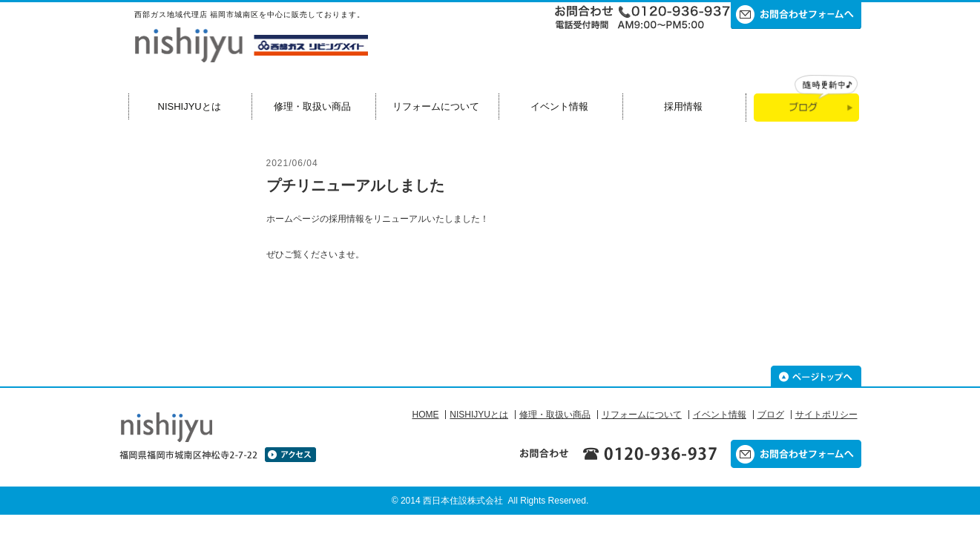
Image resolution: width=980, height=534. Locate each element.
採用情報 (683, 106)
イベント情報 (559, 106)
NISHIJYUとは (190, 106)
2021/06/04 (292, 163)
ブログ (771, 415)
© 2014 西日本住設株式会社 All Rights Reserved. (490, 501)
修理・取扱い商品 (312, 106)
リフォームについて (436, 106)
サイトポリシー (826, 415)
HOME (425, 415)
